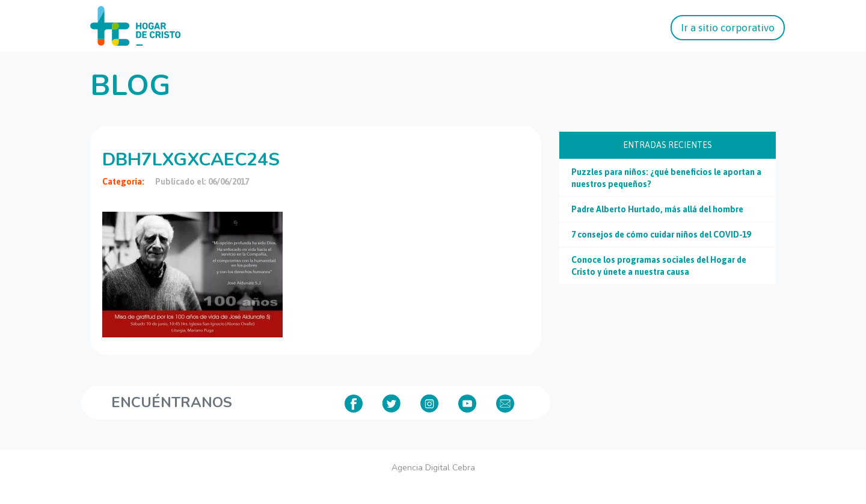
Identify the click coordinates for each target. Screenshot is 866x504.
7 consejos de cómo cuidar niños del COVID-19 (661, 235)
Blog (130, 85)
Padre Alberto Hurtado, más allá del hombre (657, 209)
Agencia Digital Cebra (433, 468)
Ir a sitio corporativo (728, 28)
